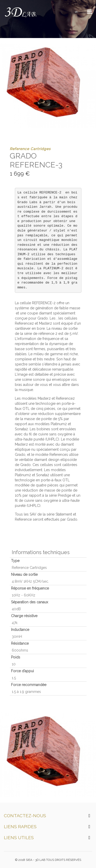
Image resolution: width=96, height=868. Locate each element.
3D (20, 13)
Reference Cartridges (30, 149)
